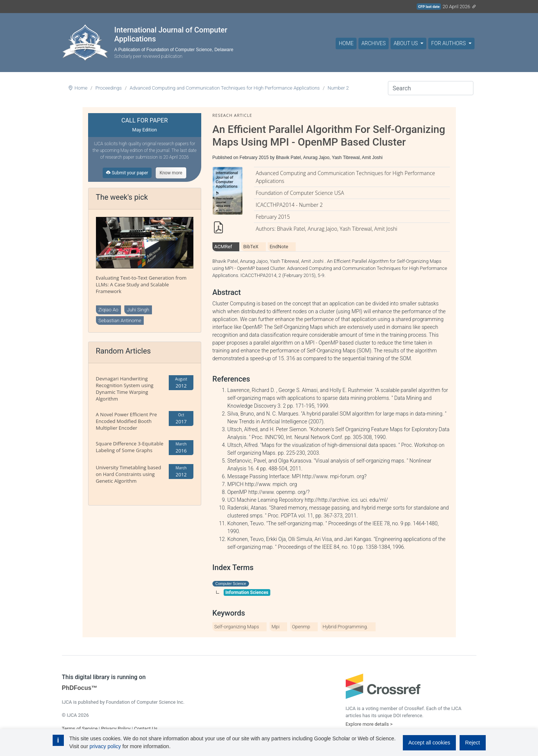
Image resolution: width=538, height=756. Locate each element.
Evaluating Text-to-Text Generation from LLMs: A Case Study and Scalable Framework (141, 284)
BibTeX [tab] (251, 247)
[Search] (431, 88)
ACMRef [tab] (223, 247)
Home (346, 43)
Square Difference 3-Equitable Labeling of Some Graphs (130, 447)
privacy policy (105, 746)
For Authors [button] (449, 43)
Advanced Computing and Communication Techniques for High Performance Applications (225, 88)
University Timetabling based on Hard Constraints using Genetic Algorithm (129, 474)
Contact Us (146, 729)
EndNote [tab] (279, 247)
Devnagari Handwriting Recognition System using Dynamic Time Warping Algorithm (125, 389)
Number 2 (338, 88)
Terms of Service (80, 729)
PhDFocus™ (80, 688)
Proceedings (108, 88)
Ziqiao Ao (109, 310)
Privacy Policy (116, 729)
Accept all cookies (429, 743)
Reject (473, 743)
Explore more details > (369, 724)
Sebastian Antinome (120, 321)
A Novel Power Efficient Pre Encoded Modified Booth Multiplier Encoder (127, 421)
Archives (374, 43)
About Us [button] (406, 43)
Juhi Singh (138, 310)
